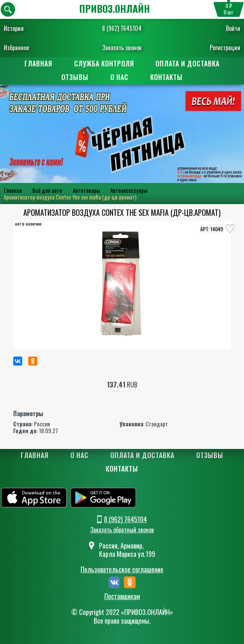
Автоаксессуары (129, 190)
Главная (38, 63)
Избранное (16, 48)
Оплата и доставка (188, 63)
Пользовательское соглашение (122, 569)
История (14, 28)
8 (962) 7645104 (122, 28)
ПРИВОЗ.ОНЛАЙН (114, 8)
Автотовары (86, 190)
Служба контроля (104, 63)
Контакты (166, 77)
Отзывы (75, 77)
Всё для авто (47, 190)
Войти (233, 28)
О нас (119, 77)
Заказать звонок (122, 48)
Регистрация (225, 48)
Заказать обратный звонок (122, 530)
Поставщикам (122, 596)
